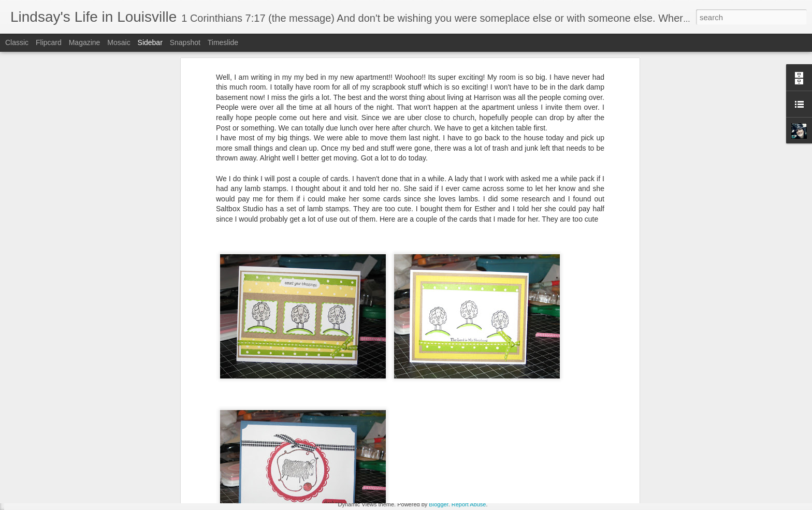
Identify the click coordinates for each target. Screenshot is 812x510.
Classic (17, 42)
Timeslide (223, 42)
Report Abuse (469, 504)
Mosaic (119, 42)
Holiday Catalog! (48, 459)
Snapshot (185, 42)
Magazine (85, 42)
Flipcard (49, 42)
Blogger (438, 504)
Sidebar (150, 42)
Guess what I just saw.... (59, 483)
